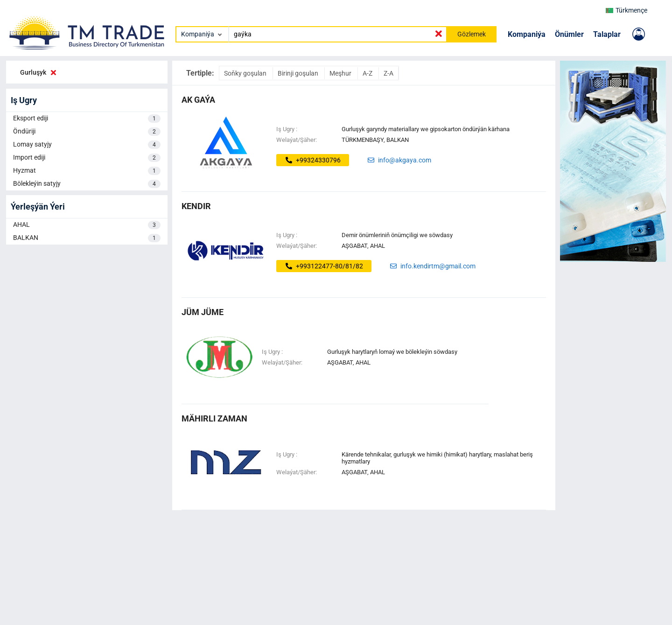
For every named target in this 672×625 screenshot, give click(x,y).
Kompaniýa (527, 34)
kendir (196, 206)
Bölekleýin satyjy (87, 184)
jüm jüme (203, 312)
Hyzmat (87, 171)
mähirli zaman (214, 418)
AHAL (87, 225)
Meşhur (341, 73)
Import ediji (87, 158)
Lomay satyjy (87, 145)
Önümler (569, 34)
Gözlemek (472, 34)
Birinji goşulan (299, 73)
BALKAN (87, 238)
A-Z (368, 73)
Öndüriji (87, 132)
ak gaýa (198, 100)
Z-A (388, 73)
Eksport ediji (87, 119)
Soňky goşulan (246, 73)
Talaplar (607, 34)
